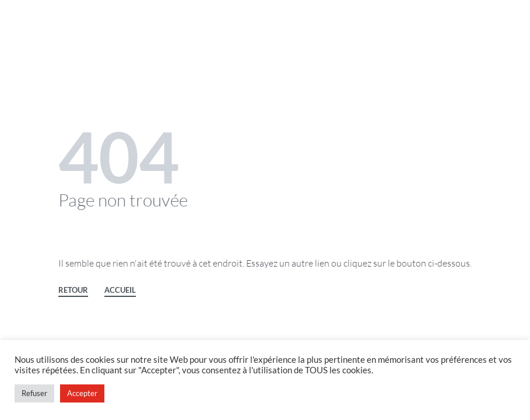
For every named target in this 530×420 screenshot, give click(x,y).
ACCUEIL (120, 290)
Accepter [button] (82, 393)
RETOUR (73, 290)
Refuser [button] (34, 393)
